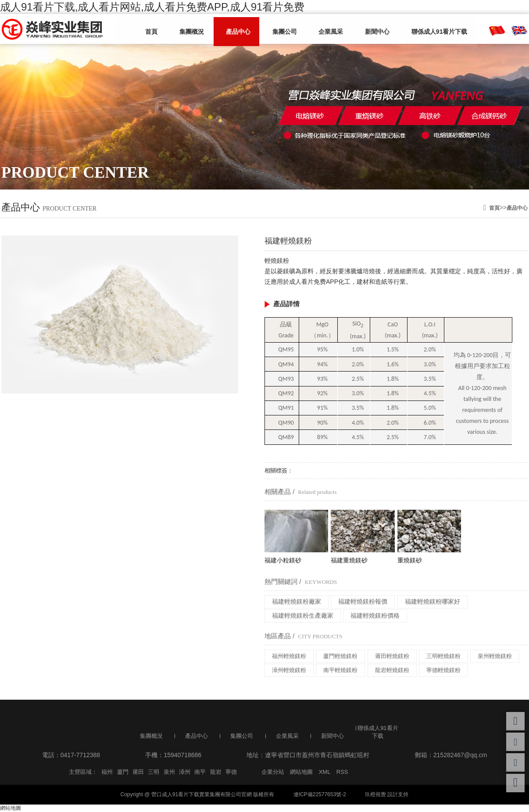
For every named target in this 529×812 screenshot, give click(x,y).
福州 (107, 772)
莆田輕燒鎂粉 (392, 656)
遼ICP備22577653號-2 (320, 794)
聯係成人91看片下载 (421, 29)
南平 (200, 772)
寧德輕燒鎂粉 (443, 670)
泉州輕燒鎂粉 (495, 656)
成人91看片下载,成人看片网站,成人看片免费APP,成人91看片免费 (152, 7)
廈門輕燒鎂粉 (340, 656)
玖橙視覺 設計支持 (387, 794)
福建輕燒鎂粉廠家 (297, 601)
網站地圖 (301, 772)
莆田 (138, 772)
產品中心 (233, 29)
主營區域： (83, 772)
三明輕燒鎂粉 (443, 656)
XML (325, 772)
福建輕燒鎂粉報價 (363, 601)
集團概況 (190, 29)
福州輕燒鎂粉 (289, 656)
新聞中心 (362, 29)
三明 (154, 772)
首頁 (154, 29)
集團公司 (276, 29)
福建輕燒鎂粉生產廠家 (303, 615)
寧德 (231, 772)
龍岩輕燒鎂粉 (392, 670)
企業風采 (319, 29)
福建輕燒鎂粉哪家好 (432, 601)
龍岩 (216, 772)
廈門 (123, 772)
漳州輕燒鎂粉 (289, 670)
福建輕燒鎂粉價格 (375, 615)
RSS (342, 772)
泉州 (169, 772)
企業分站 (273, 772)
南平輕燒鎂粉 (340, 670)
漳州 (185, 772)
